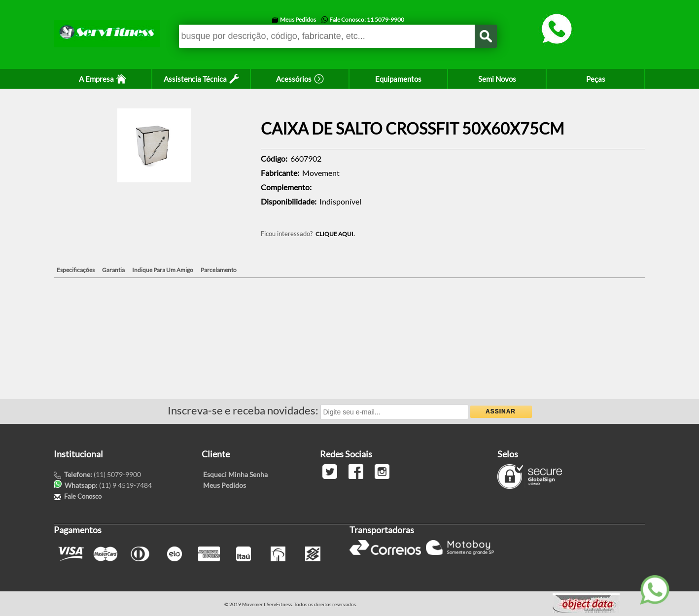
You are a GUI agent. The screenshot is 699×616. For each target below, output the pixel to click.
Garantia (113, 270)
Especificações (76, 270)
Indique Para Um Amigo (163, 270)
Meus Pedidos (298, 19)
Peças (596, 79)
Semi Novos (497, 79)
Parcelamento (219, 270)
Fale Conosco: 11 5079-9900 (367, 19)
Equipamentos (398, 79)
